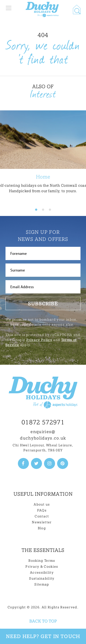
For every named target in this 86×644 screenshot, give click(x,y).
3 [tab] (50, 210)
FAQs (42, 510)
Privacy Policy (39, 340)
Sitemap (42, 584)
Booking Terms (42, 561)
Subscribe (43, 303)
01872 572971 (43, 422)
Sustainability (42, 578)
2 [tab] (43, 210)
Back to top (43, 621)
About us (42, 504)
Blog (42, 528)
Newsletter (42, 522)
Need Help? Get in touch (43, 636)
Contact (42, 516)
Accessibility (42, 572)
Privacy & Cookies (42, 567)
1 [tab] (36, 210)
